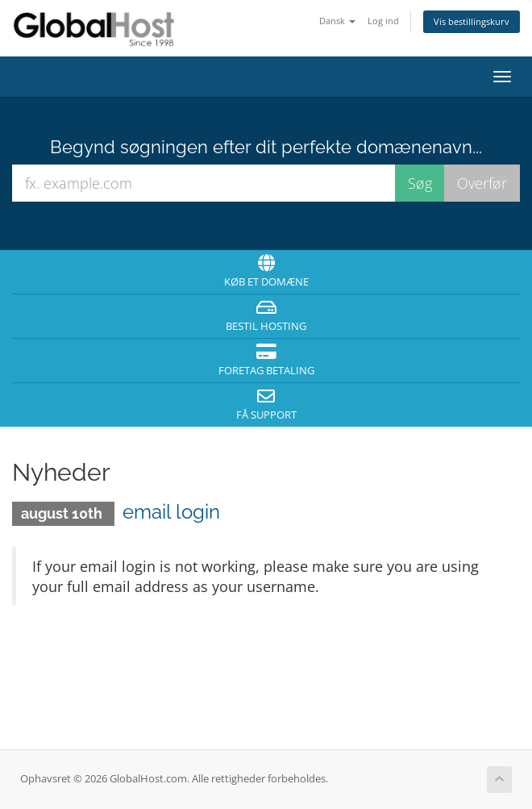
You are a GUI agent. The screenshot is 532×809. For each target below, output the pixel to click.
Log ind (383, 21)
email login (171, 512)
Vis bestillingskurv (472, 21)
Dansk (337, 21)
